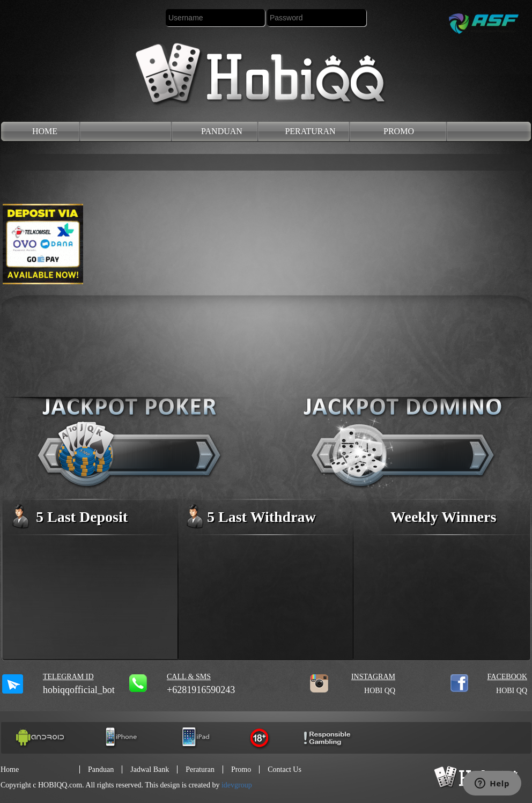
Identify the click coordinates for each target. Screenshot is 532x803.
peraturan (310, 131)
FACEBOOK (507, 677)
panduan (222, 131)
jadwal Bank (150, 769)
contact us (285, 769)
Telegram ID (68, 677)
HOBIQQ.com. (61, 785)
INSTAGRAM (373, 677)
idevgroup (237, 785)
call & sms (189, 677)
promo (399, 131)
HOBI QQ (380, 691)
